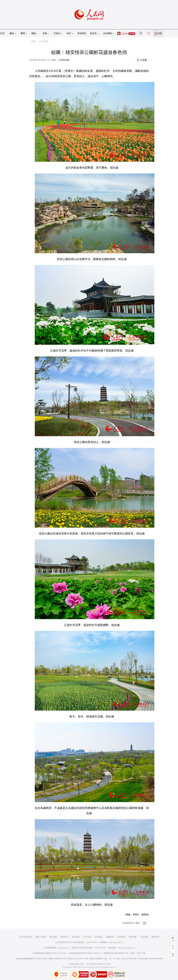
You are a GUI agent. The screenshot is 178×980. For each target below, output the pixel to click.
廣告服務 (76, 937)
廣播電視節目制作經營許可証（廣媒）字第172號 (124, 953)
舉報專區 (82, 33)
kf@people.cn (64, 948)
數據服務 (110, 937)
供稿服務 (99, 937)
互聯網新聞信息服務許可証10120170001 (50, 953)
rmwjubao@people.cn (126, 948)
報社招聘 (53, 937)
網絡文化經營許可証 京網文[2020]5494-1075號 (69, 959)
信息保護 (144, 937)
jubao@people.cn (116, 942)
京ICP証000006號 (129, 959)
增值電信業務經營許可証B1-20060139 (85, 953)
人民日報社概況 (25, 937)
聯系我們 (155, 937)
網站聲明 (121, 937)
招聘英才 (64, 937)
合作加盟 (87, 937)
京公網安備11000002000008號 (150, 959)
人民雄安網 (43, 41)
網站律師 (133, 937)
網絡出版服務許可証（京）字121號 (105, 959)
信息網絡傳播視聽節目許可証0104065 (31, 959)
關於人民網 (41, 937)
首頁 (2, 33)
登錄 (160, 33)
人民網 (33, 41)
